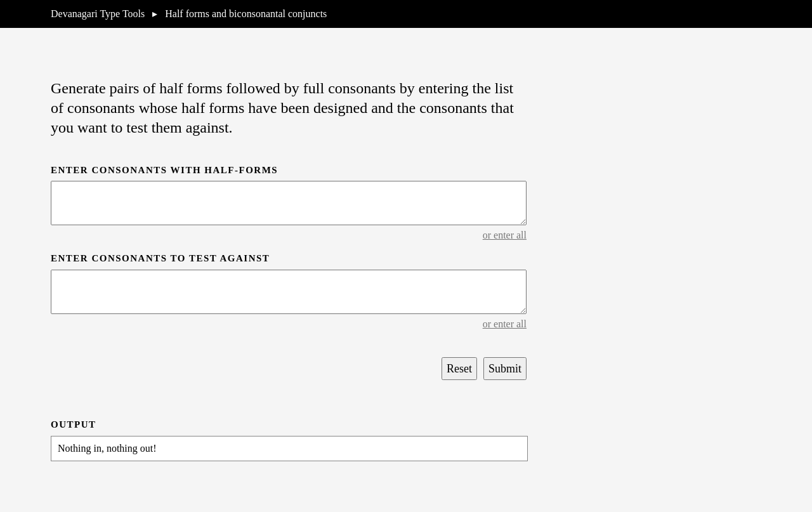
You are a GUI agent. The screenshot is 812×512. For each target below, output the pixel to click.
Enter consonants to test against (160, 258)
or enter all (505, 235)
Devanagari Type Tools (98, 14)
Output (74, 424)
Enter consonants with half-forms (164, 170)
